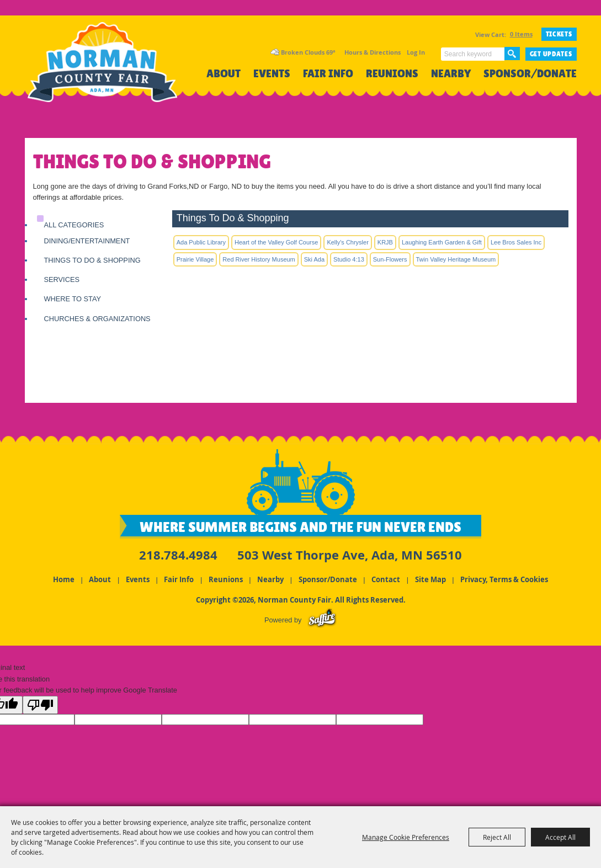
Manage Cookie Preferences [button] (406, 837)
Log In (416, 52)
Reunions (392, 74)
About (224, 74)
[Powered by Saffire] (322, 617)
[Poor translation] (40, 705)
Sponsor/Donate (530, 74)
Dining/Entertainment (87, 241)
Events (272, 74)
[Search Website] (473, 54)
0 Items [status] (521, 34)
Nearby (451, 74)
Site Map (430, 577)
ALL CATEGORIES (74, 225)
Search (512, 54)
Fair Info (328, 74)
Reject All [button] (497, 837)
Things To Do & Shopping (92, 260)
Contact (386, 577)
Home (64, 577)
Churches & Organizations (97, 319)
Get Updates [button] (551, 54)
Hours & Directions (373, 52)
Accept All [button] (560, 837)
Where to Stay (73, 299)
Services (62, 279)
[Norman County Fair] (112, 75)
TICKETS (559, 34)
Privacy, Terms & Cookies (504, 577)
